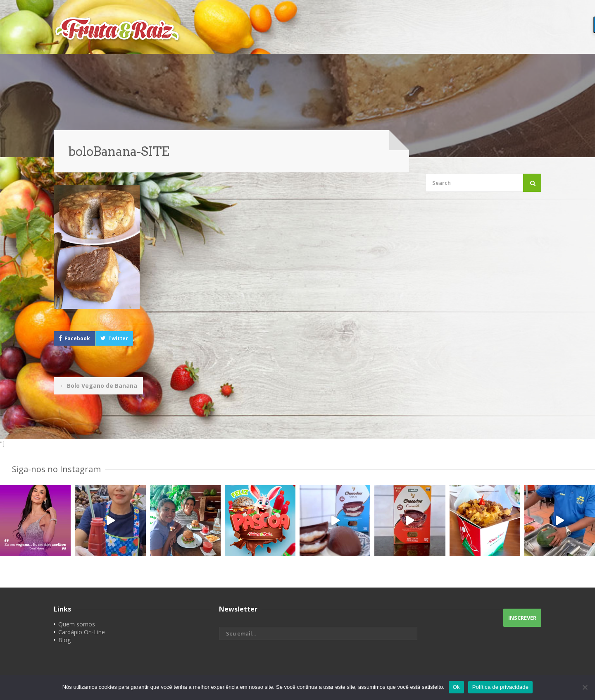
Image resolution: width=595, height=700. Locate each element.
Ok (456, 687)
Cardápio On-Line (82, 632)
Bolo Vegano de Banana (98, 386)
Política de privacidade (501, 687)
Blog (64, 640)
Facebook (77, 338)
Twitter (118, 338)
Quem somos (77, 624)
